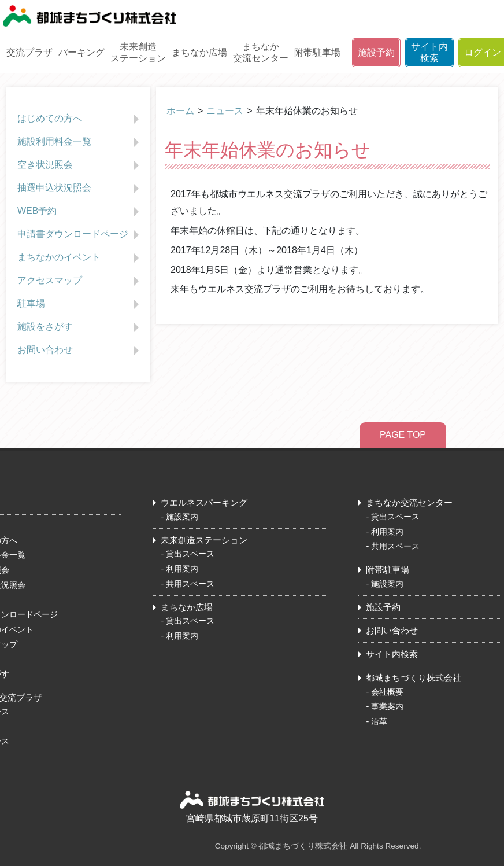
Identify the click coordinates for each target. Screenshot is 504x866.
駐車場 (79, 304)
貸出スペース (190, 554)
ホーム (180, 111)
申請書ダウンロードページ (79, 235)
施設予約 (376, 52)
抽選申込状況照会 (79, 189)
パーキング (81, 52)
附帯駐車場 (317, 52)
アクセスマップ (79, 281)
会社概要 (387, 692)
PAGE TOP (403, 435)
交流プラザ (29, 52)
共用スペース (190, 584)
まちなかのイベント (79, 258)
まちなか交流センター (261, 52)
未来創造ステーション (138, 52)
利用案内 (182, 569)
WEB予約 (79, 212)
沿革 (379, 721)
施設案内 (182, 517)
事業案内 (387, 706)
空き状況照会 (79, 165)
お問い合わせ (79, 351)
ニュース (225, 111)
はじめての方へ (79, 119)
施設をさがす (79, 327)
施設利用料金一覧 (79, 142)
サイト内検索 (429, 52)
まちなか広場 (199, 52)
